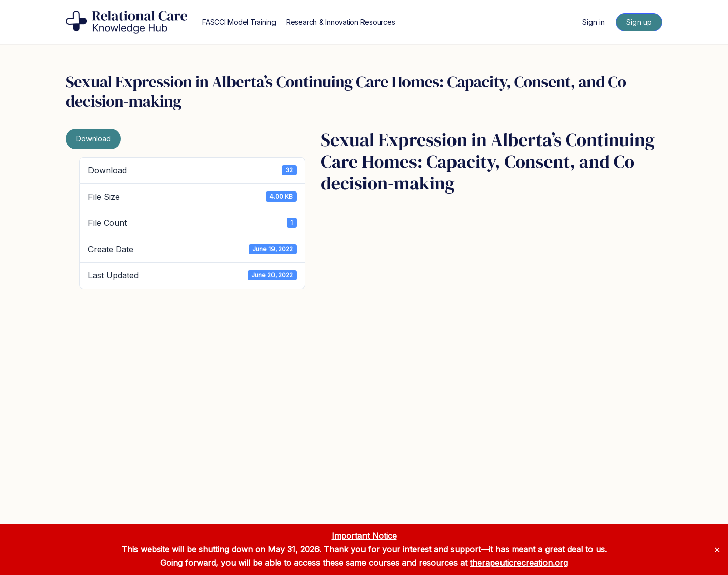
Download (93, 139)
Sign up (639, 22)
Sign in (594, 22)
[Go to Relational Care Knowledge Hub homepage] (126, 21)
